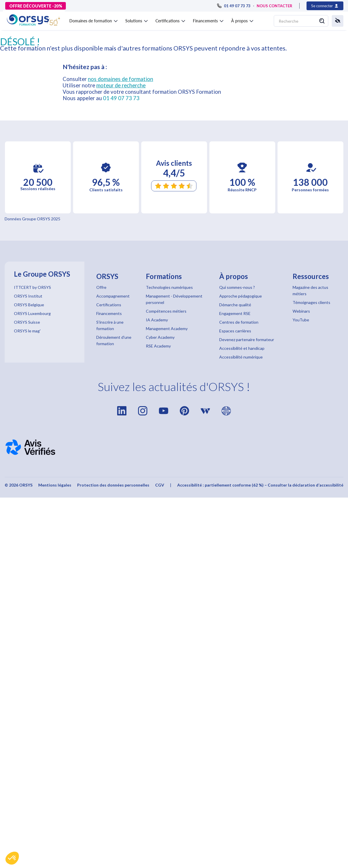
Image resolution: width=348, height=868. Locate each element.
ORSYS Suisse (27, 322)
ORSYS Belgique (29, 305)
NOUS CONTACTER (274, 6)
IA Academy (157, 320)
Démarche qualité (235, 305)
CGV (160, 485)
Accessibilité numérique (241, 357)
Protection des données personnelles (113, 485)
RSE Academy (158, 346)
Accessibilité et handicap (242, 348)
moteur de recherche (121, 85)
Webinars (301, 311)
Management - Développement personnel (174, 299)
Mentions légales (55, 485)
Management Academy (167, 328)
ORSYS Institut (28, 296)
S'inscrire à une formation (110, 325)
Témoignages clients (311, 302)
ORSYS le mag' (27, 331)
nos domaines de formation (120, 79)
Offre (101, 287)
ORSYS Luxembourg (32, 313)
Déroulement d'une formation (114, 340)
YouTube (301, 320)
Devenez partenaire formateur (247, 340)
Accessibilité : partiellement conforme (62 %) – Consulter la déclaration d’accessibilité (260, 485)
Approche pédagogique (241, 296)
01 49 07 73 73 (121, 98)
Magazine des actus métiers (310, 290)
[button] (12, 858)
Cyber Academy (160, 337)
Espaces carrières (235, 331)
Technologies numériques (169, 287)
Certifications (109, 305)
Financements (109, 313)
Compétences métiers (166, 311)
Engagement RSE (235, 313)
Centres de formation (239, 322)
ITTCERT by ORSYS (32, 287)
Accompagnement (113, 296)
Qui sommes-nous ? (237, 287)
